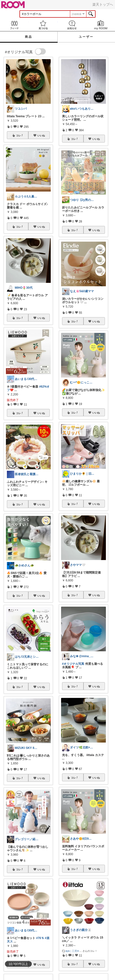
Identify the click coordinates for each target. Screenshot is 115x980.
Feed (14, 25)
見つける (43, 25)
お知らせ (72, 25)
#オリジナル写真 (73, 664)
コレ (20, 135)
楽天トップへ (103, 4)
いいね (41, 135)
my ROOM (101, 25)
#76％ (40, 938)
